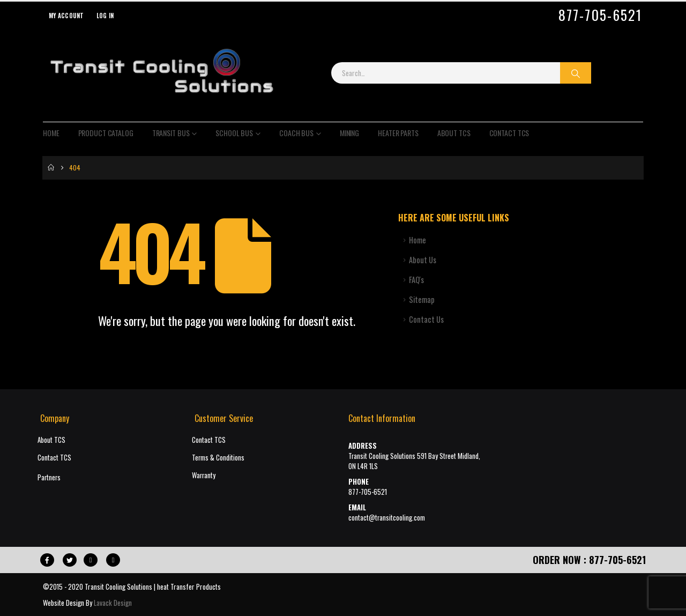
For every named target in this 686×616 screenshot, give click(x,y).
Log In (105, 16)
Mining (349, 133)
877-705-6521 (600, 15)
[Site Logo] (161, 73)
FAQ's (416, 280)
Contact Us (426, 319)
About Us (423, 260)
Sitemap (422, 299)
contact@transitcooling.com (387, 518)
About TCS (454, 133)
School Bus (234, 133)
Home (51, 133)
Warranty (204, 475)
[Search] (576, 73)
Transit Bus (171, 133)
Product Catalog (106, 133)
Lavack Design (113, 603)
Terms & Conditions (218, 458)
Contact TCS (509, 133)
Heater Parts (398, 133)
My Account (66, 16)
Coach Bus (296, 133)
